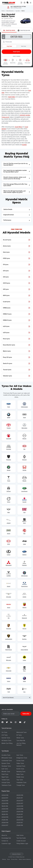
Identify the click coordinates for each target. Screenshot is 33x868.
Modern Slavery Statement (25, 859)
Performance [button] (7, 220)
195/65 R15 (5, 814)
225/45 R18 (5, 803)
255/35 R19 (5, 801)
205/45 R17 (20, 801)
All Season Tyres (6, 740)
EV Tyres (19, 735)
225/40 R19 (5, 817)
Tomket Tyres (5, 780)
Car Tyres (4, 732)
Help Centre (20, 835)
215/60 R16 (20, 825)
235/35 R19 (20, 806)
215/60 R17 (20, 817)
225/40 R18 (5, 795)
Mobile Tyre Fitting (7, 743)
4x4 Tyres (5, 735)
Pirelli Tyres (5, 774)
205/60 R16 (5, 823)
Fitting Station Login (22, 843)
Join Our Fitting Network (21, 744)
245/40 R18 (20, 809)
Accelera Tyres (6, 755)
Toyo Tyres (20, 780)
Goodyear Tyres (6, 766)
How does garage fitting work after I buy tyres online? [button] (15, 185)
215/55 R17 (20, 798)
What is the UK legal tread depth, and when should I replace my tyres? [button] (14, 192)
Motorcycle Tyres (22, 732)
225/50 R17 (20, 803)
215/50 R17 (20, 823)
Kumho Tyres (20, 769)
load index (12, 97)
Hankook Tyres (21, 766)
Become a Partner (16, 854)
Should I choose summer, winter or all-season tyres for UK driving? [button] (15, 178)
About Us (4, 835)
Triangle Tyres (21, 785)
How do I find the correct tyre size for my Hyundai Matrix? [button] (16, 164)
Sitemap (4, 859)
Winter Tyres (20, 738)
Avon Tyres (20, 755)
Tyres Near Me (21, 740)
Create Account (21, 841)
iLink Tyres (5, 769)
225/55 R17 (5, 812)
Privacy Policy (14, 859)
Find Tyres (16, 52)
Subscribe (26, 714)
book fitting (18, 127)
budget (24, 145)
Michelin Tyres (6, 772)
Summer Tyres (6, 738)
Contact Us (5, 841)
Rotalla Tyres (20, 777)
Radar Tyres (20, 774)
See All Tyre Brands (16, 698)
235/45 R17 (5, 825)
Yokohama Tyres (6, 785)
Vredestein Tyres (21, 782)
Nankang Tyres (21, 772)
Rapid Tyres (5, 777)
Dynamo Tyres (6, 763)
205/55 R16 (20, 795)
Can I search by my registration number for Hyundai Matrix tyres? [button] (15, 171)
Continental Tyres (7, 761)
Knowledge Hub (6, 838)
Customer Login (6, 843)
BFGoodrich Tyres (7, 758)
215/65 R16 (5, 820)
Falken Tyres (20, 763)
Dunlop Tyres (20, 761)
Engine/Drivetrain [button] (9, 215)
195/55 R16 (5, 806)
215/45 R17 (20, 814)
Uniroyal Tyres (6, 782)
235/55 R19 (5, 809)
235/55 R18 (20, 812)
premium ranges (25, 115)
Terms (8, 859)
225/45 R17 (5, 798)
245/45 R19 (20, 820)
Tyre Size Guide (21, 838)
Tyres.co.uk (9, 3)
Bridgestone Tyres (22, 758)
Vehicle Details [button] (8, 209)
